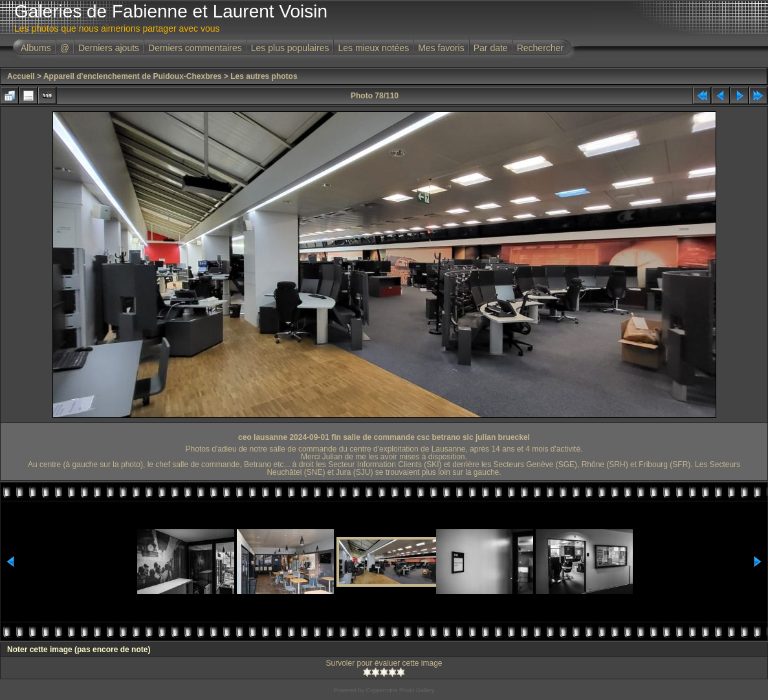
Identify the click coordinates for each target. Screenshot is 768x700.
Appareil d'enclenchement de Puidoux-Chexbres (133, 76)
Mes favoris (441, 48)
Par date (491, 48)
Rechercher (540, 48)
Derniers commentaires (195, 48)
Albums (36, 48)
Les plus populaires (290, 48)
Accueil (21, 76)
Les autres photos (264, 76)
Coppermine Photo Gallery (400, 690)
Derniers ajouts (109, 48)
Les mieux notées (373, 48)
